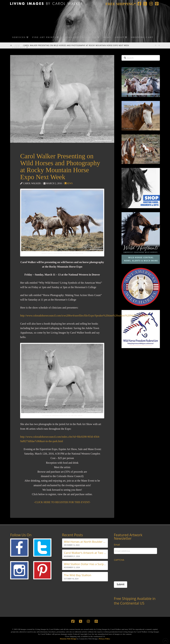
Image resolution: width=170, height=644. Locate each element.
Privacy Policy (104, 639)
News (69, 183)
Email (117, 545)
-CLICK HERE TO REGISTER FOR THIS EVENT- (62, 502)
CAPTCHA (119, 560)
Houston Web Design (68, 639)
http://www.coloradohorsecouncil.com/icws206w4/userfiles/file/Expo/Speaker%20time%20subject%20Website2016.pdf (84, 316)
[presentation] (139, 570)
